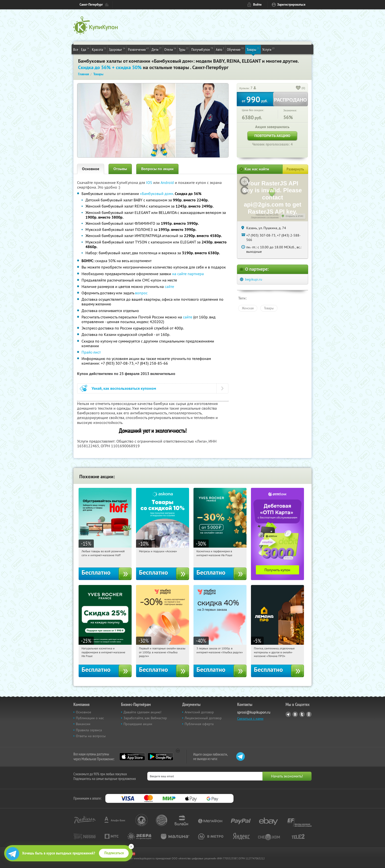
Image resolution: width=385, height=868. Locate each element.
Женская (248, 308)
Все (76, 49)
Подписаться (114, 853)
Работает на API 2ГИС (267, 215)
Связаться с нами (250, 718)
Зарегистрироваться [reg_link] (291, 5)
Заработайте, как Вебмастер (145, 718)
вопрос (141, 293)
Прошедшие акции (138, 724)
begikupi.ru (254, 279)
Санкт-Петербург (91, 5)
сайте (169, 286)
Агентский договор (199, 712)
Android (168, 182)
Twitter (302, 714)
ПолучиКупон (202, 49)
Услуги (268, 49)
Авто (220, 49)
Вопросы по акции (157, 169)
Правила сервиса (89, 730)
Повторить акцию (272, 136)
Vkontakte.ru (295, 714)
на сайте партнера (188, 274)
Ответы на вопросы (91, 736)
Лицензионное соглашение (265, 217)
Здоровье (117, 49)
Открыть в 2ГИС (295, 216)
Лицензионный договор (203, 718)
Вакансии (83, 724)
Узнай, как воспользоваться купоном (124, 388)
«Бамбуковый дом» (157, 194)
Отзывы (120, 169)
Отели (170, 49)
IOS (150, 182)
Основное (91, 169)
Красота (99, 49)
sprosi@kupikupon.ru (254, 712)
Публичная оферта (199, 724)
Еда (85, 49)
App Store (132, 757)
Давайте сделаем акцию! (142, 712)
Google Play (160, 757)
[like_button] (298, 88)
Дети (157, 49)
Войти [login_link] (257, 5)
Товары (253, 49)
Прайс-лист (91, 352)
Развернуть (295, 169)
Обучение (235, 49)
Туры (184, 49)
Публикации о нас (90, 718)
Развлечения (138, 49)
